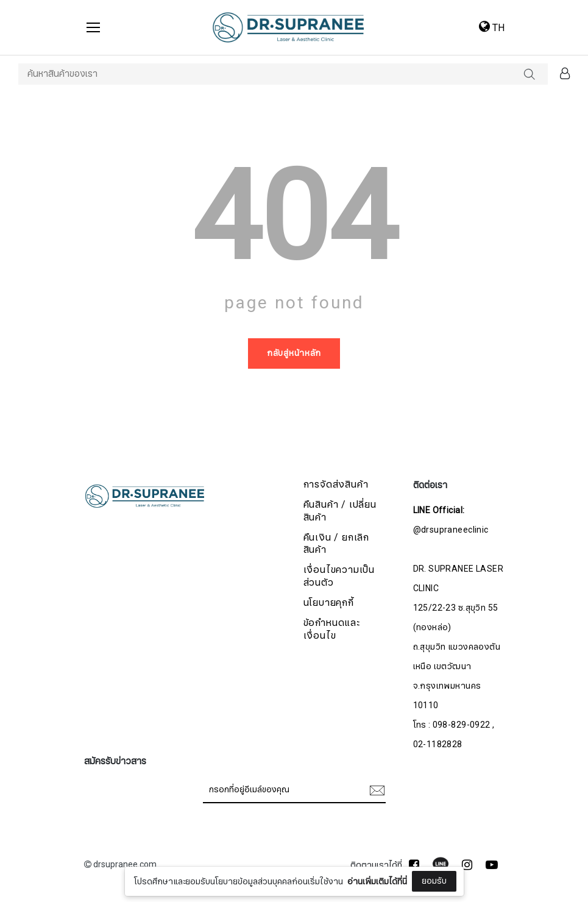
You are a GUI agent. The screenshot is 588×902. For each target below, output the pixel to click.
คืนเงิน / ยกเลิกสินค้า (336, 544)
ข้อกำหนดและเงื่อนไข (332, 630)
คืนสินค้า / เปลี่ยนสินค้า (340, 511)
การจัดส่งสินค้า (336, 485)
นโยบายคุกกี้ (329, 603)
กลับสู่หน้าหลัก (294, 353)
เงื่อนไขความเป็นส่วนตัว (339, 577)
